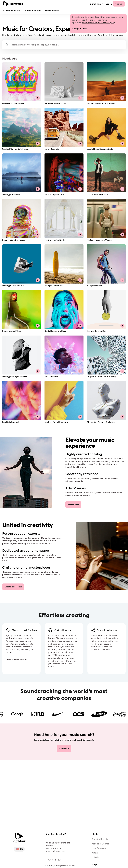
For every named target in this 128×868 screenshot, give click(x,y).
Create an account (13, 587)
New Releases (52, 11)
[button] (64, 45)
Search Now (73, 505)
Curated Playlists (12, 11)
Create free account (14, 659)
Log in (109, 4)
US (19, 849)
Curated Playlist (100, 839)
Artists (95, 853)
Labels (95, 857)
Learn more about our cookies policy (99, 23)
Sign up (119, 4)
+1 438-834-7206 (54, 860)
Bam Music (97, 4)
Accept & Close (80, 29)
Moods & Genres (33, 11)
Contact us (64, 749)
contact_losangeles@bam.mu (60, 865)
